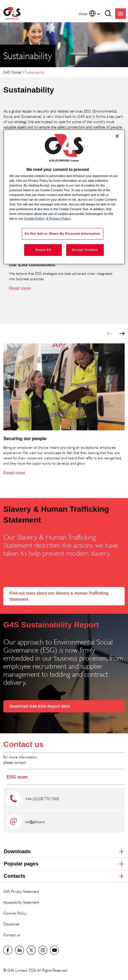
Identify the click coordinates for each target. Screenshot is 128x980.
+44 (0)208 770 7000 (43, 799)
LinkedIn (19, 950)
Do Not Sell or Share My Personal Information (62, 234)
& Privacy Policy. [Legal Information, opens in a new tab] (59, 219)
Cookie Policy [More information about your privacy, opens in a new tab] (34, 219)
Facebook (8, 950)
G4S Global (12, 72)
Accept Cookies (85, 250)
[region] (64, 197)
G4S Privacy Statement (21, 891)
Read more (20, 288)
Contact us (24, 744)
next (122, 333)
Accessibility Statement (21, 902)
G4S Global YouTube (55, 950)
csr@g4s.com (35, 822)
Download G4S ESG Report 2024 (40, 706)
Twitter (31, 950)
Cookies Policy (15, 913)
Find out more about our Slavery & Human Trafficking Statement (59, 596)
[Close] (117, 136)
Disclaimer (12, 924)
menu (120, 14)
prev (109, 333)
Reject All (43, 250)
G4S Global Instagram (43, 950)
